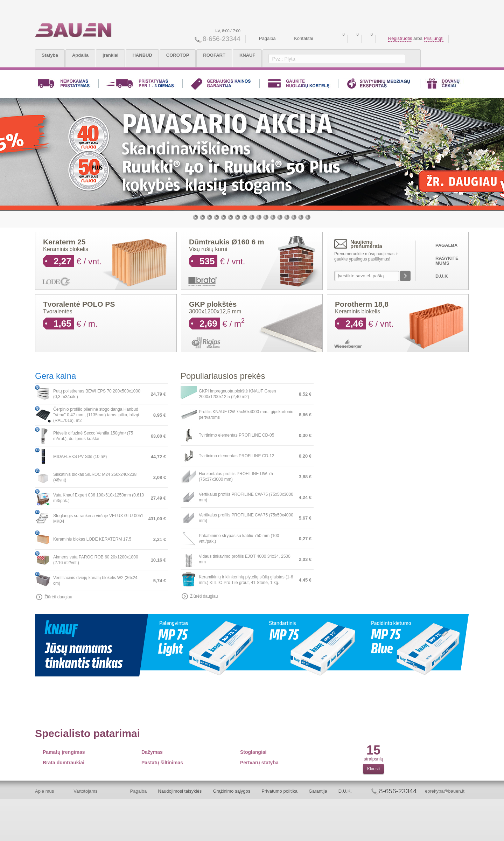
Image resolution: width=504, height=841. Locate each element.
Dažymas (152, 752)
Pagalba (267, 38)
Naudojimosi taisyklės (180, 791)
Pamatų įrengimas (64, 752)
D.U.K (442, 276)
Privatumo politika (279, 791)
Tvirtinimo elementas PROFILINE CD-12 (236, 456)
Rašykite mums (447, 261)
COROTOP (178, 55)
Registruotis (400, 38)
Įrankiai (111, 55)
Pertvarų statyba (259, 763)
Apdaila (80, 55)
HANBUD (142, 55)
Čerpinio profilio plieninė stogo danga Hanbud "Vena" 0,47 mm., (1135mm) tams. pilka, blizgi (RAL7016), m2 (96, 415)
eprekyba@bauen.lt (445, 791)
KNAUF (247, 55)
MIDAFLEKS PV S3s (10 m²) (80, 457)
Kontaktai (303, 38)
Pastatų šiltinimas (162, 763)
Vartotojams (85, 791)
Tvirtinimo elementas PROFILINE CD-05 (236, 435)
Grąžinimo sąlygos (232, 791)
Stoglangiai (253, 752)
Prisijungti (434, 38)
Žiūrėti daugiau (58, 597)
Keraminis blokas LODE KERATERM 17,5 (92, 539)
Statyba (50, 55)
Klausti (373, 769)
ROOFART (214, 55)
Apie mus (44, 791)
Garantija (318, 791)
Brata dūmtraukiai (64, 763)
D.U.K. (345, 791)
